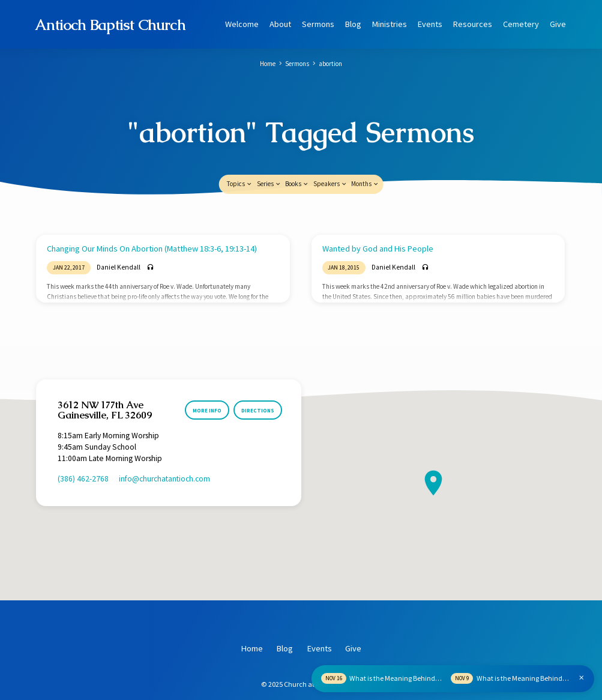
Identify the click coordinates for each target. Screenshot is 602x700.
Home (268, 64)
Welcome (242, 24)
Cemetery (521, 24)
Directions (258, 380)
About (280, 24)
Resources (473, 24)
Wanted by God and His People (378, 219)
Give (558, 24)
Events (430, 24)
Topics (240, 154)
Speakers (330, 154)
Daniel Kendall (119, 237)
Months (365, 154)
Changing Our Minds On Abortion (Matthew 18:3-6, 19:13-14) (152, 219)
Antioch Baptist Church (110, 25)
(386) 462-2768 (83, 449)
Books (297, 154)
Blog (353, 24)
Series (269, 154)
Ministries (390, 24)
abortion (330, 64)
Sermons (318, 24)
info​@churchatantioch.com (164, 449)
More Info (206, 380)
